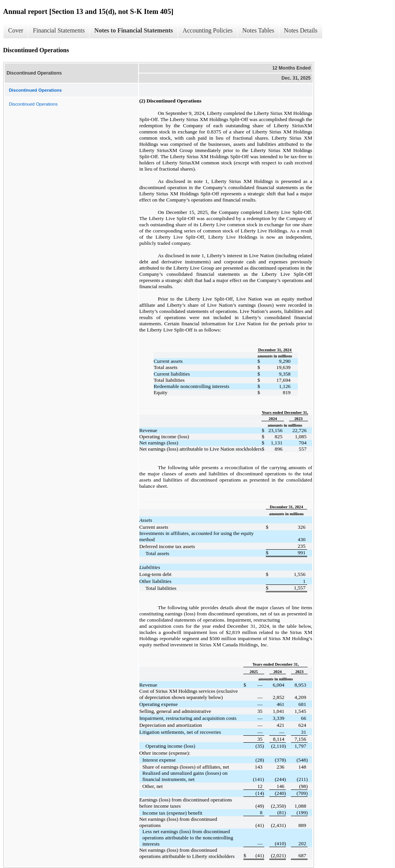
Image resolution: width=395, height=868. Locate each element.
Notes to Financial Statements (134, 30)
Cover (16, 30)
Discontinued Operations (33, 104)
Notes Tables (258, 30)
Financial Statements (59, 30)
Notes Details (301, 30)
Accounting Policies (208, 30)
